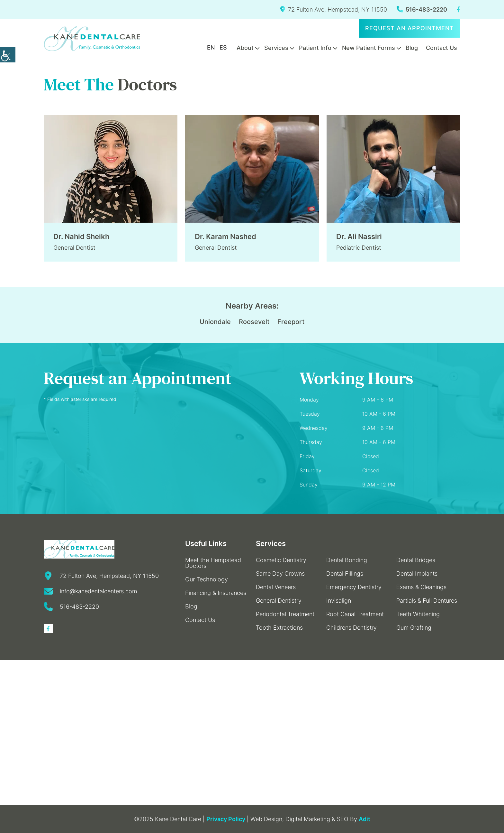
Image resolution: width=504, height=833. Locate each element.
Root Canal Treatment (355, 614)
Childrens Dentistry (351, 628)
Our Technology (207, 579)
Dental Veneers (276, 587)
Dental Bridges (416, 560)
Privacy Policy (226, 819)
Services (276, 48)
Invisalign (339, 601)
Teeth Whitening (418, 614)
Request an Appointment (410, 28)
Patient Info (315, 48)
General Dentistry (279, 601)
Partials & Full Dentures (427, 601)
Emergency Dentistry (354, 587)
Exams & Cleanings (421, 587)
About (245, 48)
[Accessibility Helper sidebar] (8, 55)
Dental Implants (417, 574)
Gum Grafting (414, 628)
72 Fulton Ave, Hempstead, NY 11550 (334, 9)
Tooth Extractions (279, 628)
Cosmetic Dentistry (281, 560)
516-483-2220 (422, 9)
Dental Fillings (345, 574)
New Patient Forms (369, 48)
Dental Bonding (347, 560)
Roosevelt (254, 322)
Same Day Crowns (280, 574)
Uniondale (215, 322)
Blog (412, 48)
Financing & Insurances (216, 593)
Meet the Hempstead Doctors (213, 563)
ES (223, 47)
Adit (364, 819)
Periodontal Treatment (285, 614)
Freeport (291, 322)
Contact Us (441, 48)
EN (211, 47)
